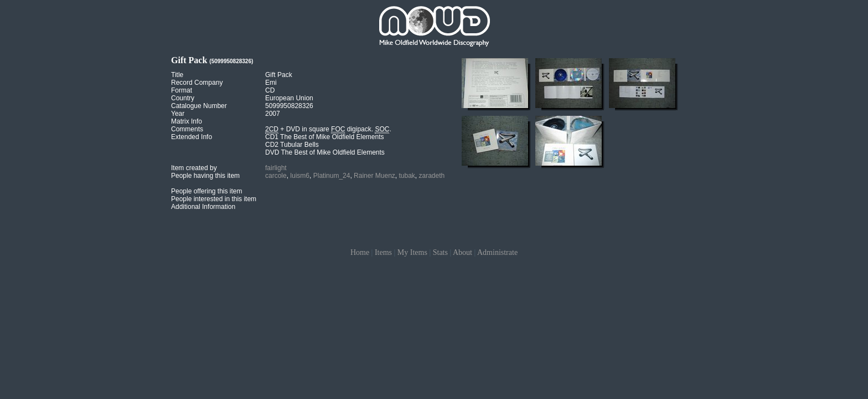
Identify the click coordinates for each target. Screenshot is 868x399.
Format (182, 90)
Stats (440, 252)
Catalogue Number (199, 106)
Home (360, 252)
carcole (276, 176)
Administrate (497, 252)
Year (178, 114)
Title (177, 75)
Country (183, 98)
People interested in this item (214, 199)
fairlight (276, 168)
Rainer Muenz (374, 176)
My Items (412, 252)
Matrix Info (187, 121)
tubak (407, 176)
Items (383, 252)
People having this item (205, 176)
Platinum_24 (332, 176)
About (463, 252)
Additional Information (203, 207)
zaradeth (432, 176)
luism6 (300, 176)
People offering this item (207, 191)
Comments (187, 129)
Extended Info (192, 137)
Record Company (197, 83)
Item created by (194, 168)
